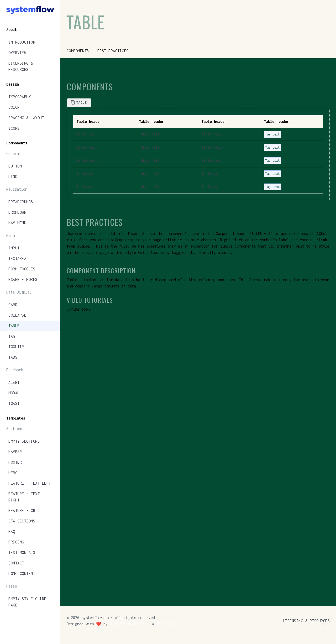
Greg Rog (165, 624)
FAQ (12, 532)
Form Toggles (22, 269)
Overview (17, 53)
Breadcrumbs (21, 202)
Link (13, 177)
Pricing (16, 542)
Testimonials (22, 553)
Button (15, 166)
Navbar (15, 452)
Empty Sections (24, 441)
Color (14, 107)
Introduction (22, 42)
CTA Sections (22, 521)
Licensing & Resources (21, 66)
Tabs (13, 357)
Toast (14, 403)
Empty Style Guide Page (27, 602)
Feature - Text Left (30, 483)
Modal (14, 393)
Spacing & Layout (26, 118)
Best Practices (113, 51)
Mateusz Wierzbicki (130, 624)
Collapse (17, 315)
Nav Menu (17, 223)
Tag (12, 336)
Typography (20, 97)
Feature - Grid (24, 511)
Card (13, 305)
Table (14, 326)
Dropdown (17, 212)
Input (14, 248)
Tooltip (16, 347)
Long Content (22, 574)
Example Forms (23, 279)
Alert (14, 382)
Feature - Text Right (24, 497)
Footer (15, 462)
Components (78, 51)
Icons (14, 128)
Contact (16, 563)
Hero (13, 473)
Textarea (17, 258)
